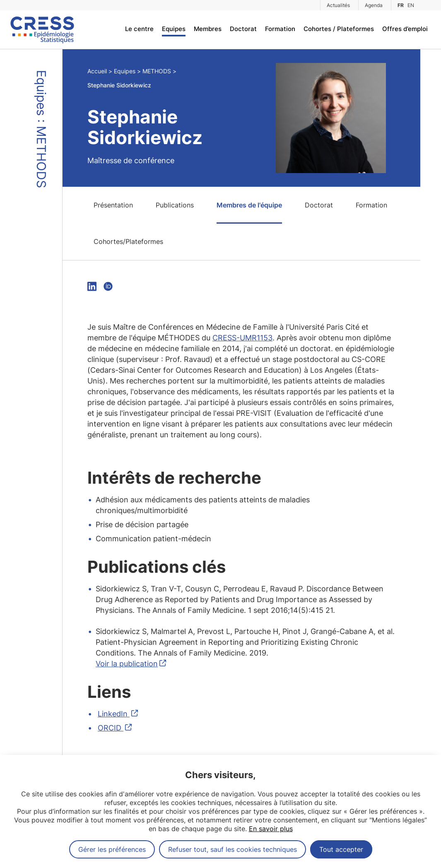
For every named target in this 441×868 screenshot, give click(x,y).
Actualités (338, 5)
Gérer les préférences (112, 849)
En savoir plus (271, 829)
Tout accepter (341, 849)
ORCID (111, 728)
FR (401, 5)
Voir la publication (127, 664)
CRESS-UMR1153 (242, 338)
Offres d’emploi (405, 29)
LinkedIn (114, 714)
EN (411, 5)
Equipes (174, 29)
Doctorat (243, 29)
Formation (280, 29)
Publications (175, 205)
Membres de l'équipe (249, 205)
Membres (208, 29)
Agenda (374, 5)
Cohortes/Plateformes (128, 241)
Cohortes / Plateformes (339, 29)
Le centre (139, 29)
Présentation (113, 205)
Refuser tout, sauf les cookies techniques (233, 849)
